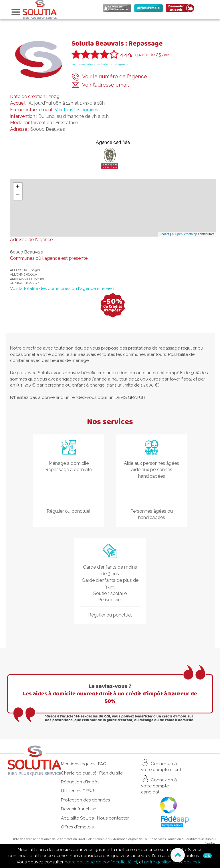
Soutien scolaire (110, 593)
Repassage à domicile (69, 470)
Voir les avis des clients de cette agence (100, 64)
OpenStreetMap (186, 234)
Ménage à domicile (69, 463)
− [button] (18, 196)
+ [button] (18, 187)
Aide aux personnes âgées (151, 463)
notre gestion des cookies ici (173, 862)
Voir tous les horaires (76, 110)
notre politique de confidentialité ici (101, 862)
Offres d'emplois (77, 827)
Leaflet (164, 234)
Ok (207, 856)
